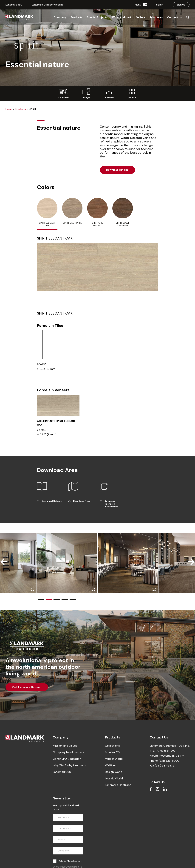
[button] (41, 599)
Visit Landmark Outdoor (27, 687)
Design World (114, 772)
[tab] (47, 214)
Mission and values (65, 746)
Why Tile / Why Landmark (69, 765)
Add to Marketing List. (70, 861)
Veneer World (114, 759)
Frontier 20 (112, 752)
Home (9, 109)
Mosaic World (114, 778)
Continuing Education (67, 759)
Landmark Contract (118, 785)
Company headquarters (68, 752)
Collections (112, 746)
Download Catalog (117, 170)
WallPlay (110, 765)
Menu (141, 5)
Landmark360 (62, 772)
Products (20, 109)
